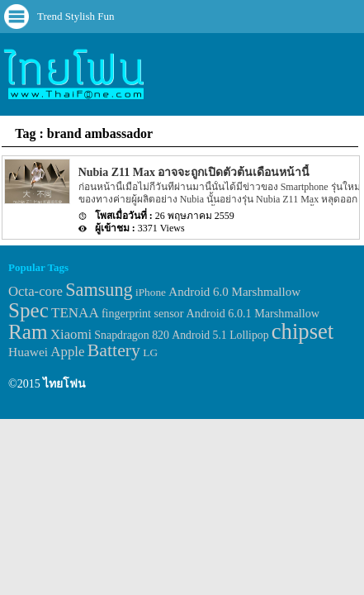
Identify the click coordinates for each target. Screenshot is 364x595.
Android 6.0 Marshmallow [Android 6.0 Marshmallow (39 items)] (234, 292)
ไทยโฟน (64, 384)
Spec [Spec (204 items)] (28, 310)
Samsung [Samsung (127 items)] (99, 290)
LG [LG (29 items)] (150, 352)
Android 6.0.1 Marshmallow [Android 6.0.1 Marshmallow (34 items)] (253, 313)
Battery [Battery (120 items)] (114, 350)
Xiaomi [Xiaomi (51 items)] (71, 334)
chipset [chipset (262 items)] (303, 331)
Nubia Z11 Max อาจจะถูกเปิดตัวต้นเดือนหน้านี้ (194, 172)
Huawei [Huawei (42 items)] (28, 352)
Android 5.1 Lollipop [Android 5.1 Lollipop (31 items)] (220, 335)
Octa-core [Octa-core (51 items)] (35, 291)
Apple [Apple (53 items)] (67, 352)
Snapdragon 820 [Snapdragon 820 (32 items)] (132, 335)
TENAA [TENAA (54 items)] (75, 313)
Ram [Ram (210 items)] (28, 332)
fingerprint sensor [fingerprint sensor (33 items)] (142, 313)
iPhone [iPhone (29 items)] (151, 292)
